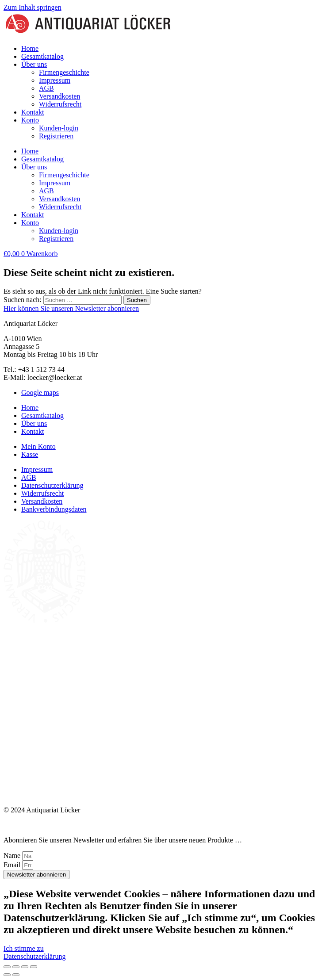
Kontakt (33, 112)
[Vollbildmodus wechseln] (16, 967)
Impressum (55, 80)
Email (13, 865)
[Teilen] (25, 967)
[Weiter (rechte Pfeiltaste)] (16, 975)
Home (30, 48)
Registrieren (56, 136)
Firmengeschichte (64, 72)
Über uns (34, 64)
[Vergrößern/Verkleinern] (7, 967)
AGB (46, 88)
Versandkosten (59, 96)
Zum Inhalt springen (33, 7)
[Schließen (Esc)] (34, 967)
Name (13, 856)
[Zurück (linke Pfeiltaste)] (7, 975)
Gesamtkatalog (42, 56)
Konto (30, 120)
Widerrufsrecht (60, 104)
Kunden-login (59, 128)
